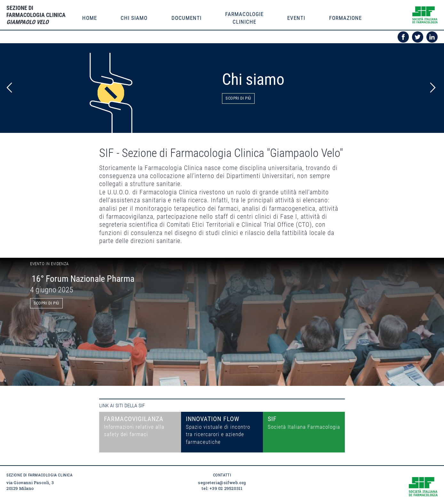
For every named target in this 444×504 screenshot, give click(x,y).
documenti (186, 18)
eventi (296, 18)
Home (90, 18)
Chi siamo (134, 18)
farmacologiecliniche (244, 18)
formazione (345, 18)
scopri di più (46, 303)
